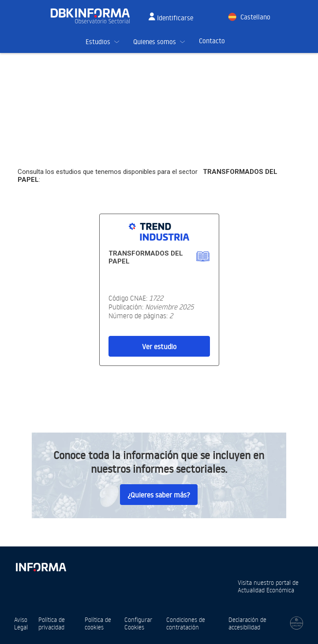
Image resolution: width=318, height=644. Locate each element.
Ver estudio (159, 346)
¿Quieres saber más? (159, 495)
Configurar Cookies (138, 623)
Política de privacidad (52, 623)
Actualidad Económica (266, 590)
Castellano (255, 17)
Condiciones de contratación (186, 623)
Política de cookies (98, 623)
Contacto (212, 41)
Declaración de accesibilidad (247, 623)
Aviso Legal (21, 623)
